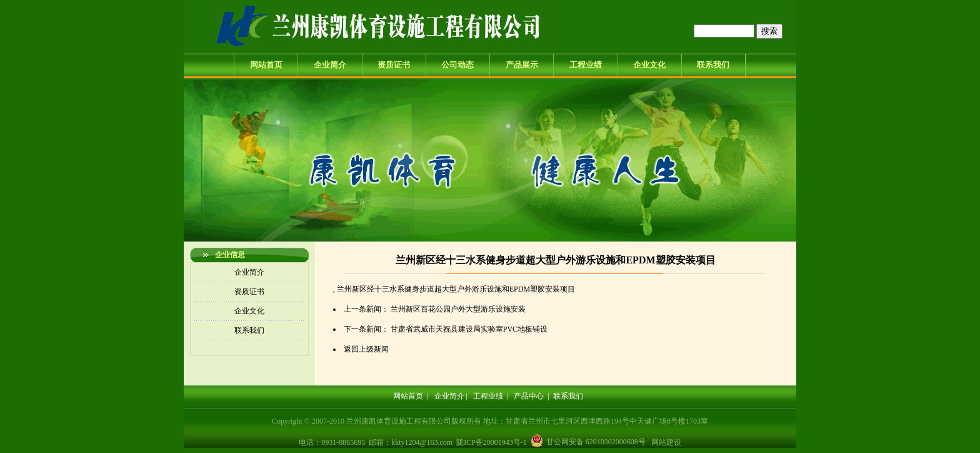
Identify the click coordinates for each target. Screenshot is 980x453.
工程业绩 (586, 65)
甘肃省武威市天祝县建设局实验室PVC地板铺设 (469, 329)
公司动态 (457, 65)
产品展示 (522, 65)
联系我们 (713, 65)
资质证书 (394, 65)
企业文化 (649, 65)
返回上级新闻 (366, 349)
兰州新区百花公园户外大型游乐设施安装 (458, 309)
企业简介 (330, 65)
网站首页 (266, 65)
